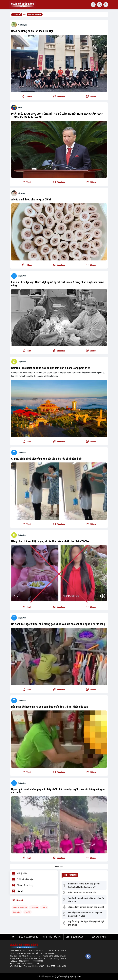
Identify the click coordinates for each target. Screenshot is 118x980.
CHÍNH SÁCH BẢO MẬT (52, 937)
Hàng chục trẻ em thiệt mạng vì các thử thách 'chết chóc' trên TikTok (50, 541)
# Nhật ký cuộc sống (20, 907)
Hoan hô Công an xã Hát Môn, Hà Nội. (32, 31)
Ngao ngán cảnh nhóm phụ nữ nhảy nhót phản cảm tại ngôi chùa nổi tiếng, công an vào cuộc (58, 791)
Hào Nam (21, 193)
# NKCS (44, 907)
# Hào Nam (17, 912)
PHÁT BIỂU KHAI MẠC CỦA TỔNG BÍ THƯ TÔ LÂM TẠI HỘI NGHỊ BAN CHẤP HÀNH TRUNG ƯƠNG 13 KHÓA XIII (57, 115)
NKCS (20, 108)
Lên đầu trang (99, 937)
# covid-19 (34, 907)
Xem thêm (59, 866)
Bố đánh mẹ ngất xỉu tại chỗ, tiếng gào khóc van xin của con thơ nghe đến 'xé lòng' (58, 624)
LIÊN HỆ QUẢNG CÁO (74, 937)
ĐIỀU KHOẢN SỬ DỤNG (29, 937)
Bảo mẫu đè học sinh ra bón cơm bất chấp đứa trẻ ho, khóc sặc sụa (49, 707)
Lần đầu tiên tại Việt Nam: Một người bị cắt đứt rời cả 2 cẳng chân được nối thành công (58, 284)
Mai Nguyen (22, 25)
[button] (91, 97)
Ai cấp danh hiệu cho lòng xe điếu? (31, 199)
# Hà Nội (27, 912)
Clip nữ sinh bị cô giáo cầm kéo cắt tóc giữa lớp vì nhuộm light (47, 459)
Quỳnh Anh (22, 276)
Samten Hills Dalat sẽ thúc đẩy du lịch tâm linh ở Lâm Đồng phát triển (51, 368)
